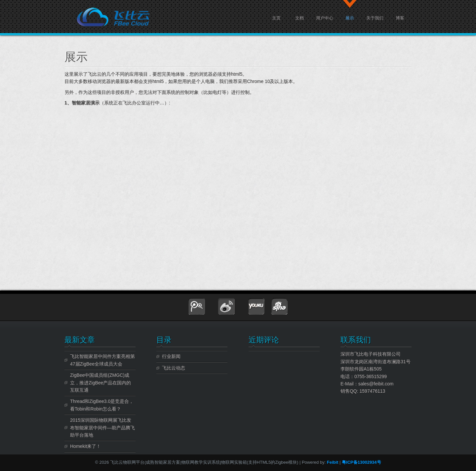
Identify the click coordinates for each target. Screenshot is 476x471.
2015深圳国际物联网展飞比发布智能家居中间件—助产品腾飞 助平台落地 (102, 428)
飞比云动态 (174, 368)
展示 (350, 18)
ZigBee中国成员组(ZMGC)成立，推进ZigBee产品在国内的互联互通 (100, 383)
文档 (299, 18)
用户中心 (325, 18)
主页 (276, 18)
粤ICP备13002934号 (361, 462)
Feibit (333, 462)
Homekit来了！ (85, 446)
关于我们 (375, 18)
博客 (400, 18)
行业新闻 (171, 356)
